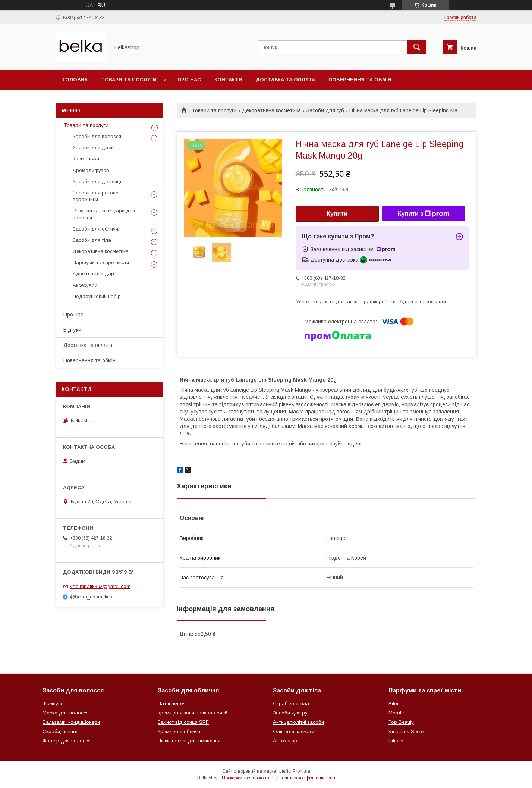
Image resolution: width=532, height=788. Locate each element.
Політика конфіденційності (307, 778)
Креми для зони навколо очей (193, 713)
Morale (396, 713)
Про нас (189, 80)
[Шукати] (417, 47)
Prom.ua (301, 771)
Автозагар (285, 741)
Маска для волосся (66, 713)
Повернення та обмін (360, 80)
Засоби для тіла (92, 240)
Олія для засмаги (294, 731)
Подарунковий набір (97, 296)
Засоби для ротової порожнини (96, 196)
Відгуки (72, 330)
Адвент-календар (93, 274)
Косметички (86, 159)
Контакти (228, 80)
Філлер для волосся (67, 741)
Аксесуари (85, 285)
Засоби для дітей (93, 148)
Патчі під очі (172, 703)
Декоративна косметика (271, 110)
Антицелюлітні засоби (298, 722)
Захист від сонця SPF (183, 722)
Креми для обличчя (180, 731)
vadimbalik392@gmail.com (100, 586)
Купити (337, 214)
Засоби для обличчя (97, 229)
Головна (75, 80)
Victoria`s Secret (407, 731)
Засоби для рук (291, 713)
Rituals (396, 741)
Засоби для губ (325, 110)
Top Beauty (401, 722)
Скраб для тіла (291, 703)
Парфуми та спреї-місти (101, 262)
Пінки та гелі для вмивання (189, 741)
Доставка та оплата (285, 80)
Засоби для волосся (97, 136)
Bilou (394, 703)
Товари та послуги (129, 80)
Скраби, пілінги (60, 731)
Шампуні (52, 703)
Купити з (424, 214)
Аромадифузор (91, 170)
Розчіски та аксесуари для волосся (104, 214)
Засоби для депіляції (98, 182)
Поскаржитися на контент (248, 778)
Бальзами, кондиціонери (71, 722)
